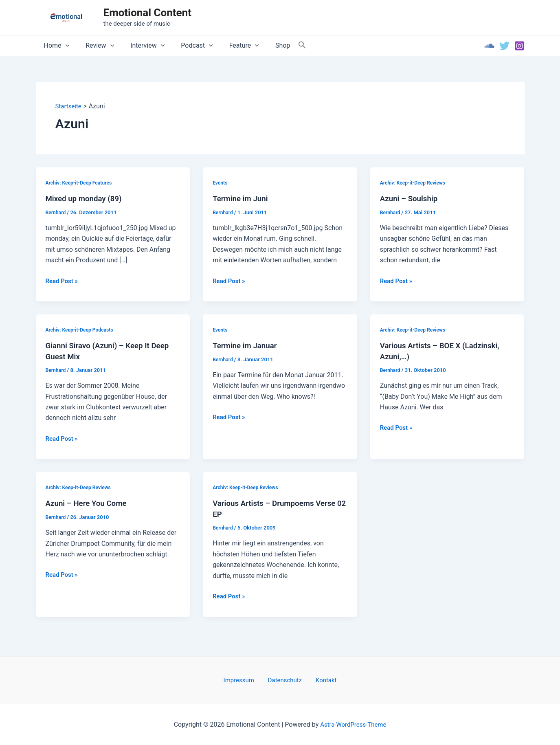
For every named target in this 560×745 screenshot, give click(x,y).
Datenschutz (285, 680)
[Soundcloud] (489, 46)
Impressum (244, 680)
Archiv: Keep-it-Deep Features (81, 183)
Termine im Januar (247, 346)
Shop (265, 45)
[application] (64, 46)
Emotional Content (147, 13)
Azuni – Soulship (411, 199)
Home (55, 46)
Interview (139, 46)
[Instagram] (519, 46)
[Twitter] (504, 46)
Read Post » (63, 281)
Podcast (185, 46)
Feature (229, 46)
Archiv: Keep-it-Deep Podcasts (82, 330)
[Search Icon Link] (283, 45)
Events (221, 183)
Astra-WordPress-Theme (353, 724)
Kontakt (321, 680)
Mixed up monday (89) (86, 199)
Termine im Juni (242, 199)
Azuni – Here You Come (89, 504)
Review (95, 46)
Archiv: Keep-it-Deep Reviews (415, 183)
